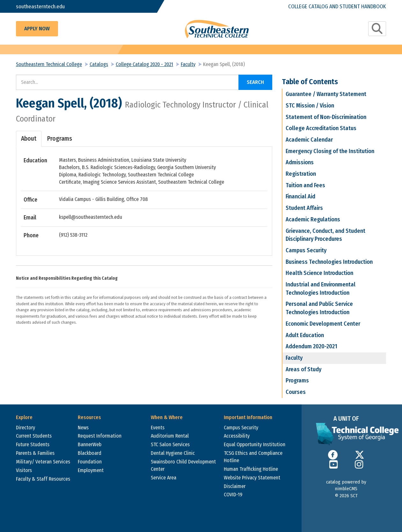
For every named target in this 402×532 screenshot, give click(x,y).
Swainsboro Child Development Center (183, 465)
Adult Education (305, 335)
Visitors (24, 470)
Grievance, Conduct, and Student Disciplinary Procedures (325, 235)
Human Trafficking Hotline (251, 469)
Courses (296, 392)
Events (158, 428)
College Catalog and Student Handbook (337, 6)
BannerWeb (90, 444)
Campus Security (306, 250)
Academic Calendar (309, 140)
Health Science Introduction (319, 273)
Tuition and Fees (305, 185)
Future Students (33, 444)
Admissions (300, 162)
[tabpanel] (144, 198)
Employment (91, 470)
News (83, 428)
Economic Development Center (323, 324)
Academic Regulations (313, 219)
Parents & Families (35, 453)
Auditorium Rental (170, 436)
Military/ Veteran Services (43, 462)
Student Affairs (304, 208)
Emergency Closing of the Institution (330, 151)
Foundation (90, 462)
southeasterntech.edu (41, 6)
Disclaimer (235, 486)
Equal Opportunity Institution (255, 444)
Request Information (100, 436)
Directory (26, 428)
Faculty (188, 64)
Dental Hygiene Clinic (173, 453)
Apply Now (37, 29)
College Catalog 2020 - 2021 (144, 64)
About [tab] (29, 139)
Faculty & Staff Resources (43, 479)
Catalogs (99, 64)
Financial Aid (300, 196)
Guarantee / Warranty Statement (326, 94)
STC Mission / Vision (310, 106)
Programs (297, 381)
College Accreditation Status (321, 128)
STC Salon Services (170, 444)
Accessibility (237, 436)
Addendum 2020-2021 (311, 346)
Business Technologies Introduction (329, 262)
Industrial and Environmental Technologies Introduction (321, 289)
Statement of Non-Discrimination (326, 117)
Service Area (164, 478)
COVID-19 (233, 495)
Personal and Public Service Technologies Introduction (319, 308)
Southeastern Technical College (49, 64)
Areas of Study (303, 369)
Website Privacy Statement (252, 478)
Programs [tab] (60, 139)
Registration (301, 174)
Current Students (34, 436)
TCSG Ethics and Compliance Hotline (253, 457)
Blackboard (90, 453)
